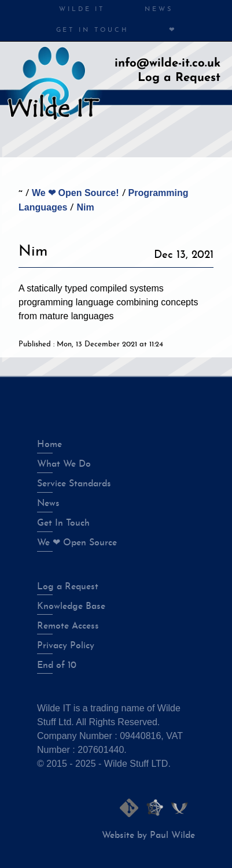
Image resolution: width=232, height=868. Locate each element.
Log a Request (179, 78)
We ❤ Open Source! (76, 193)
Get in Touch (93, 30)
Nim (85, 207)
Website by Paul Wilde (148, 836)
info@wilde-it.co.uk (167, 64)
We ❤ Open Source (77, 543)
